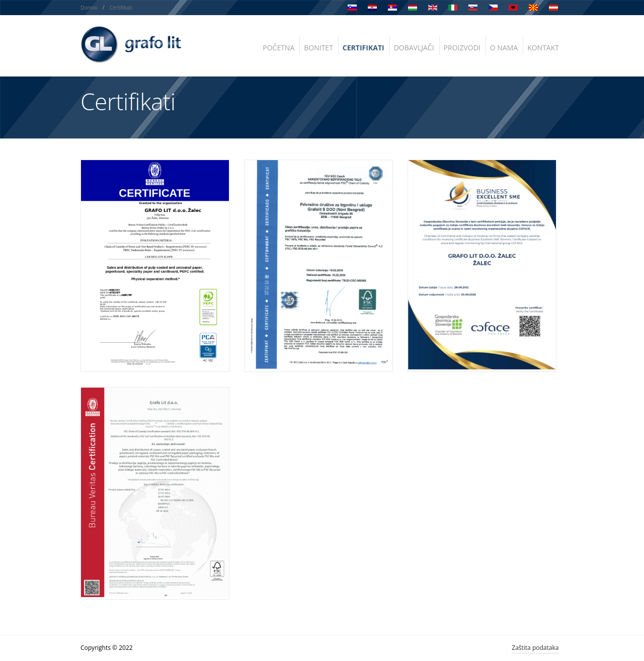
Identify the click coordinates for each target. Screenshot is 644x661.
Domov (89, 8)
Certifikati (121, 8)
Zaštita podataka (535, 648)
